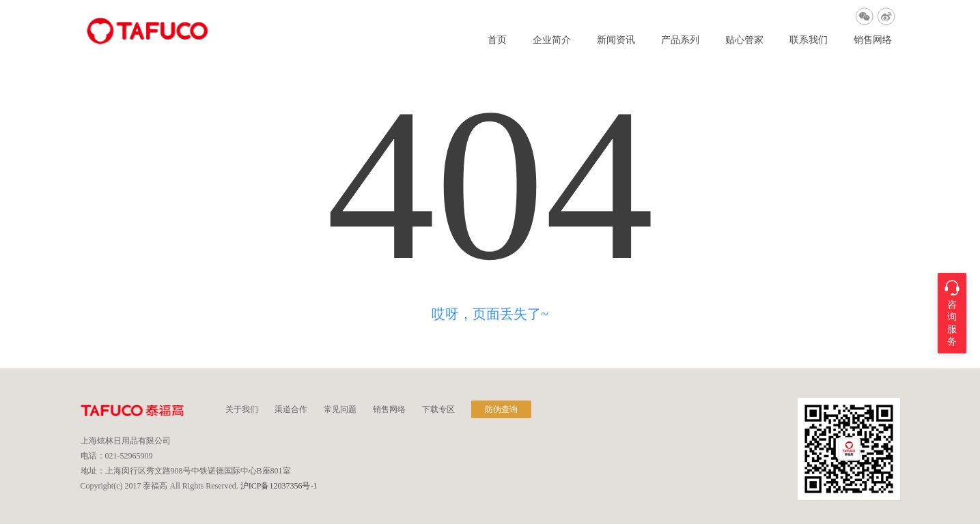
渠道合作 (291, 409)
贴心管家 (744, 40)
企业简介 (552, 40)
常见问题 (340, 409)
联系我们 (809, 40)
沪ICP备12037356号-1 (279, 486)
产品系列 (680, 40)
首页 (497, 40)
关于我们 (242, 409)
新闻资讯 (616, 40)
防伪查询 (501, 409)
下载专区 (438, 409)
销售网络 (873, 40)
